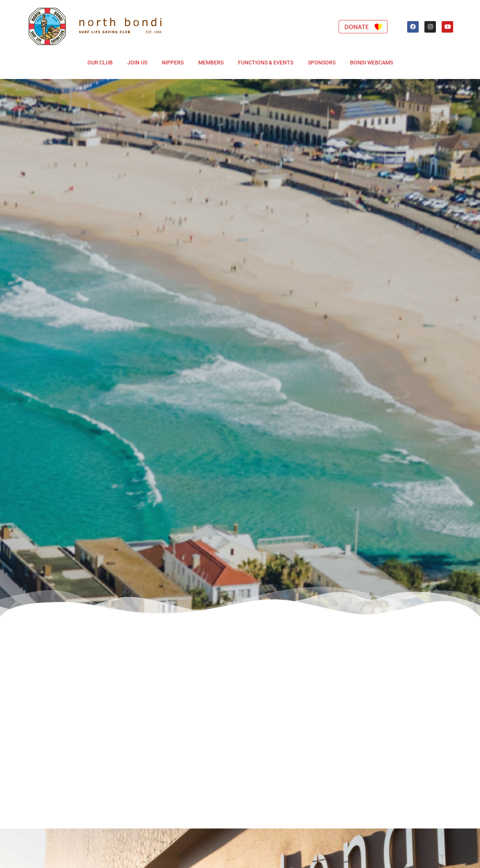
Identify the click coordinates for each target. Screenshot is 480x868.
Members (211, 63)
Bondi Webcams (372, 63)
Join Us (137, 63)
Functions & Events (266, 63)
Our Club (100, 63)
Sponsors (322, 63)
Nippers (173, 63)
